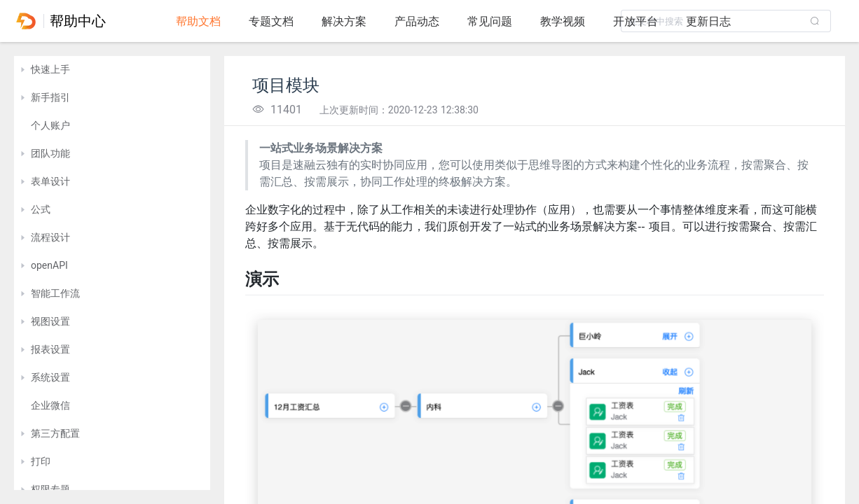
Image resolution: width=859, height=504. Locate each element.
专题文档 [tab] (271, 21)
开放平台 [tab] (635, 21)
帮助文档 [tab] (198, 21)
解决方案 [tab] (344, 21)
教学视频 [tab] (563, 21)
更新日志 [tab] (708, 21)
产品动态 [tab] (417, 21)
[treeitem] (112, 70)
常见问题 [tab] (490, 21)
